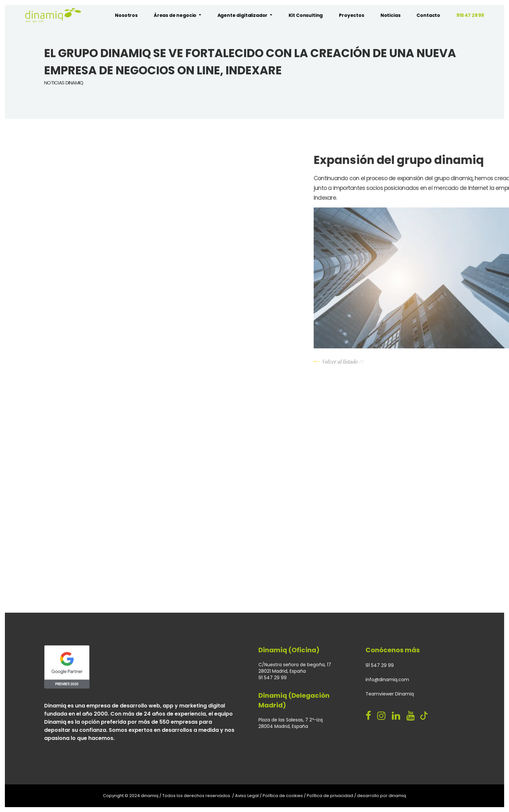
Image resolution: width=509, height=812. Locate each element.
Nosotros (126, 15)
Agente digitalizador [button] (243, 15)
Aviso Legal (247, 796)
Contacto (428, 15)
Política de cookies (283, 796)
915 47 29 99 (470, 15)
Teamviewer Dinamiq (390, 694)
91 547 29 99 (380, 665)
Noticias (391, 15)
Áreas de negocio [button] (176, 15)
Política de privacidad (330, 796)
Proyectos (351, 15)
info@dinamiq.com (387, 680)
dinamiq (397, 796)
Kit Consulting (306, 15)
